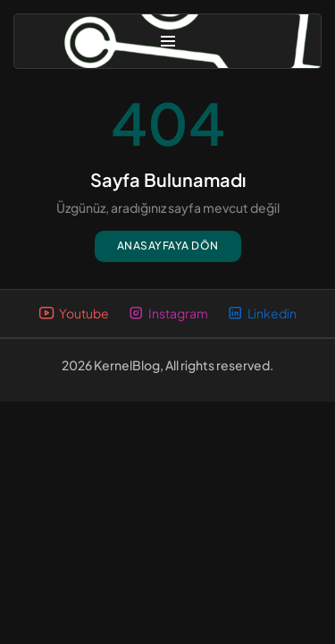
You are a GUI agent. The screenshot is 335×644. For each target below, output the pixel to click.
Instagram (168, 314)
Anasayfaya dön (168, 246)
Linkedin (262, 314)
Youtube (74, 314)
